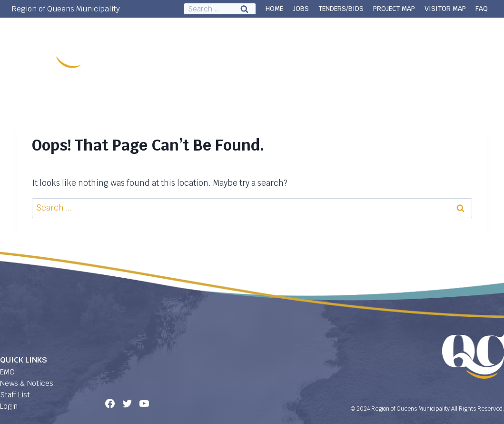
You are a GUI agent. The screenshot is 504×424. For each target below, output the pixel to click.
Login (9, 406)
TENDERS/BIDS (341, 9)
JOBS (301, 9)
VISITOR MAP (445, 9)
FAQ (482, 9)
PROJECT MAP (394, 9)
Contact (474, 40)
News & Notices (27, 383)
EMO (7, 372)
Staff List (15, 395)
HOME (274, 9)
